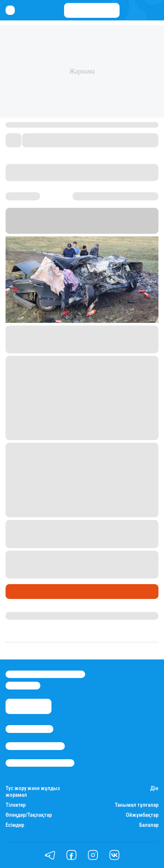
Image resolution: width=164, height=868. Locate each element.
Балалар (149, 825)
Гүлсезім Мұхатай (30, 616)
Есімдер (15, 825)
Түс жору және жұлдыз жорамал (33, 792)
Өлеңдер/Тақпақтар (29, 815)
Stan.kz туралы (29, 729)
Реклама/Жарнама (35, 746)
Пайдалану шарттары (40, 763)
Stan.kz (101, 221)
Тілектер (16, 805)
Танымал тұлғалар (137, 805)
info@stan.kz (23, 685)
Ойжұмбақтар (142, 815)
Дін (154, 788)
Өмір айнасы (26, 592)
